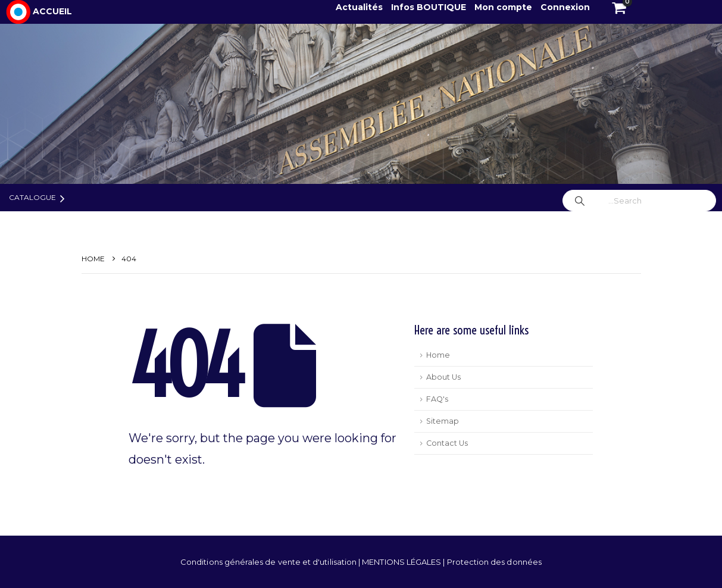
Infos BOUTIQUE (430, 7)
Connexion (565, 7)
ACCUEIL (52, 11)
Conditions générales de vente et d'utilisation (269, 562)
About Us (443, 377)
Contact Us (447, 443)
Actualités (360, 7)
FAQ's (437, 399)
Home (438, 355)
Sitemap (443, 421)
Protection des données (494, 562)
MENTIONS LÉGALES (402, 562)
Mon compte (503, 7)
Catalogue (32, 197)
